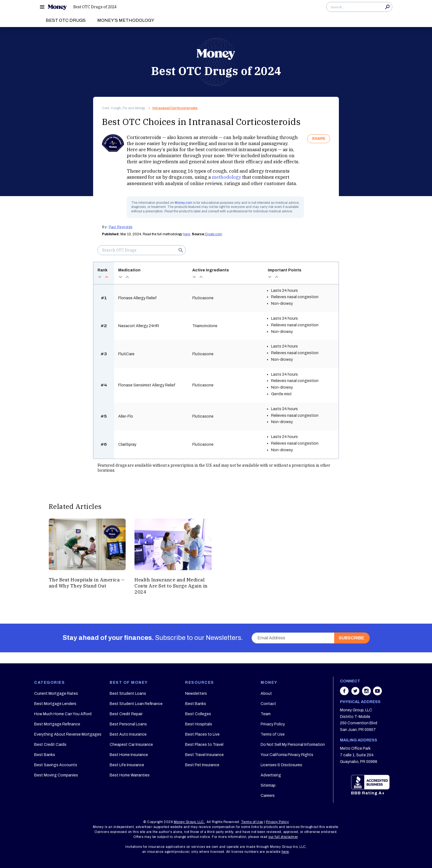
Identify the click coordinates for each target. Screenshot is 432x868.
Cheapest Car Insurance (131, 745)
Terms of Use (273, 734)
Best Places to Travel (204, 745)
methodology (226, 177)
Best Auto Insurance (128, 734)
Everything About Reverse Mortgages (68, 734)
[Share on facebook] (345, 694)
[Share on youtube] (377, 694)
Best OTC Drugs (66, 20)
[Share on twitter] (356, 694)
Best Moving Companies (56, 775)
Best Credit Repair (126, 714)
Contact (268, 704)
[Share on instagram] (367, 694)
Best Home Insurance (129, 755)
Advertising (271, 775)
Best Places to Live (202, 734)
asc (106, 277)
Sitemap (268, 785)
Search (387, 7)
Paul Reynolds (121, 227)
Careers (268, 796)
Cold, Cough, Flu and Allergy (124, 108)
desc (100, 277)
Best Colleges (198, 714)
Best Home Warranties (130, 775)
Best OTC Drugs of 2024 (95, 7)
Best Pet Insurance (202, 765)
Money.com (183, 203)
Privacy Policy (273, 724)
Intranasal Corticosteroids (175, 108)
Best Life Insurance (127, 765)
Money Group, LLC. (189, 822)
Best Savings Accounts (56, 765)
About (266, 694)
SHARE (319, 139)
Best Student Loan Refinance (136, 704)
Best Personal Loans (128, 724)
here (187, 234)
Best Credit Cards (50, 745)
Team (266, 714)
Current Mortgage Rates (56, 694)
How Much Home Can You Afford (63, 714)
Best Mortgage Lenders (55, 704)
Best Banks (45, 755)
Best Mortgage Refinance (57, 724)
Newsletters (196, 694)
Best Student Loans (128, 694)
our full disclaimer (283, 837)
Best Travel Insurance (204, 755)
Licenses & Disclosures (281, 765)
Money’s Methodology (126, 20)
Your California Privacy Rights (287, 755)
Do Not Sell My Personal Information (293, 745)
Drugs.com (214, 234)
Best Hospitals (199, 724)
